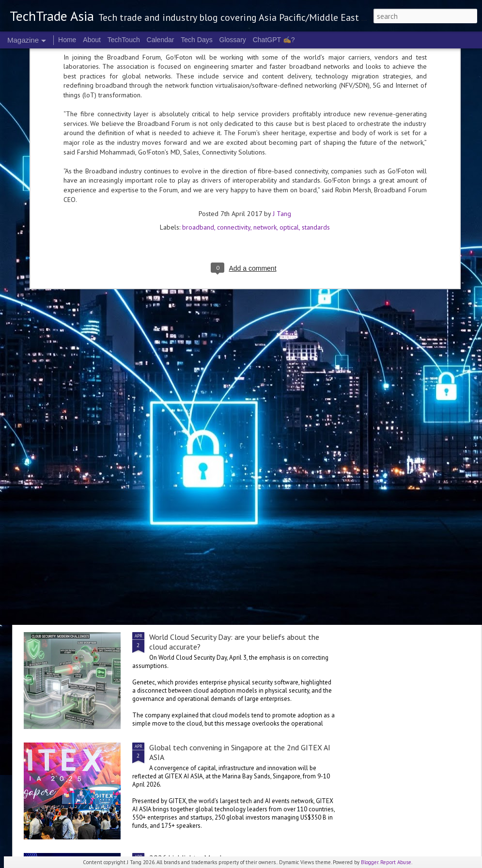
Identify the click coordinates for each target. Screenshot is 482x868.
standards (316, 53)
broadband (198, 53)
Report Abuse (396, 862)
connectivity (234, 53)
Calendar (161, 40)
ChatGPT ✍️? (274, 40)
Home (67, 40)
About (92, 40)
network (265, 53)
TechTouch (124, 40)
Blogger (370, 862)
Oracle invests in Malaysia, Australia (99, 579)
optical (289, 53)
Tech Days (196, 40)
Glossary (233, 40)
